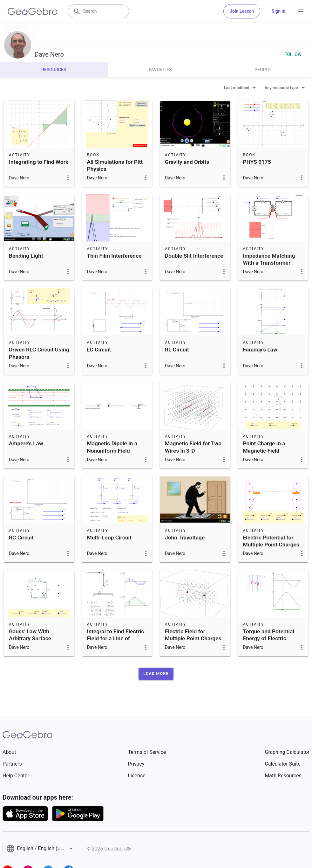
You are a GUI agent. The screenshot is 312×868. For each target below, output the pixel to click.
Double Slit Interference (194, 256)
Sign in (278, 11)
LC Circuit (99, 350)
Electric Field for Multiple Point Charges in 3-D (193, 639)
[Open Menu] (301, 11)
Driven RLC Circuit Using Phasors (39, 353)
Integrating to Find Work (39, 162)
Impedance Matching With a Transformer (269, 259)
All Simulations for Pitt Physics (115, 165)
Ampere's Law (26, 443)
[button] (156, 674)
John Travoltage (185, 538)
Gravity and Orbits (187, 162)
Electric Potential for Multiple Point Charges (271, 541)
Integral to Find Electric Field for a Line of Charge (116, 639)
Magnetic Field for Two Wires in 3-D (193, 447)
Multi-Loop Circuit (109, 538)
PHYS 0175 (257, 162)
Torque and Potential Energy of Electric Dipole (269, 639)
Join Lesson (242, 11)
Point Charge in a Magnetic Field (264, 447)
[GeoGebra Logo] (33, 11)
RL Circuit (177, 350)
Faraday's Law (260, 350)
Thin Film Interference (114, 256)
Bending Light (26, 256)
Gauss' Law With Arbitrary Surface (30, 635)
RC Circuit (21, 538)
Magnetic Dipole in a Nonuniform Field (112, 447)
